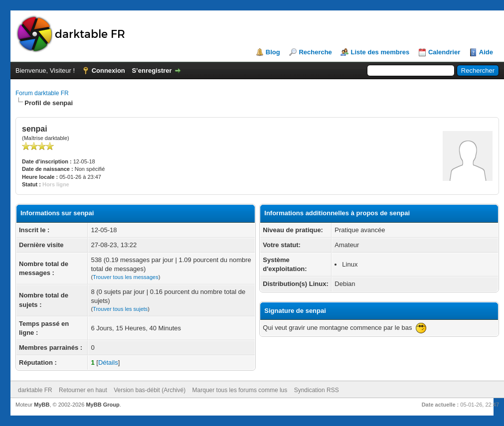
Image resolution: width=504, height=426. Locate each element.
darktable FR (35, 390)
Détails (108, 362)
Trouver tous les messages (126, 277)
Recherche (315, 52)
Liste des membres (380, 52)
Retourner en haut (83, 390)
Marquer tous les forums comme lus (240, 390)
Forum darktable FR (42, 93)
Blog (273, 52)
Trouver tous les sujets (120, 309)
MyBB (42, 405)
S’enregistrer (152, 71)
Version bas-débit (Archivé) (150, 390)
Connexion (108, 71)
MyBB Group (102, 405)
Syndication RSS (317, 390)
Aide (486, 52)
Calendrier (444, 52)
